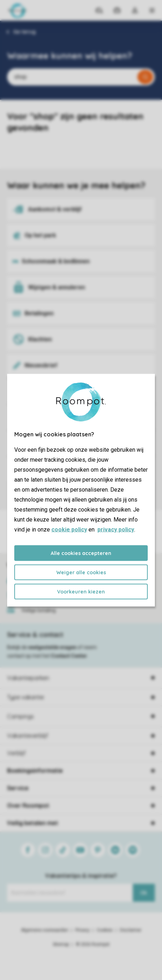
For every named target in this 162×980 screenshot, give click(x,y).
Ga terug (24, 32)
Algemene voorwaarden (45, 930)
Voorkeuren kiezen (81, 591)
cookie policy (69, 529)
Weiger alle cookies (81, 572)
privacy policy (116, 529)
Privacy (82, 930)
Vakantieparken (28, 678)
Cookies (105, 930)
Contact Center (69, 656)
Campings (21, 716)
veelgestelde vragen (52, 647)
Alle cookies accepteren (81, 553)
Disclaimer (131, 930)
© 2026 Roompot (93, 944)
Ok (144, 893)
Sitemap (61, 944)
